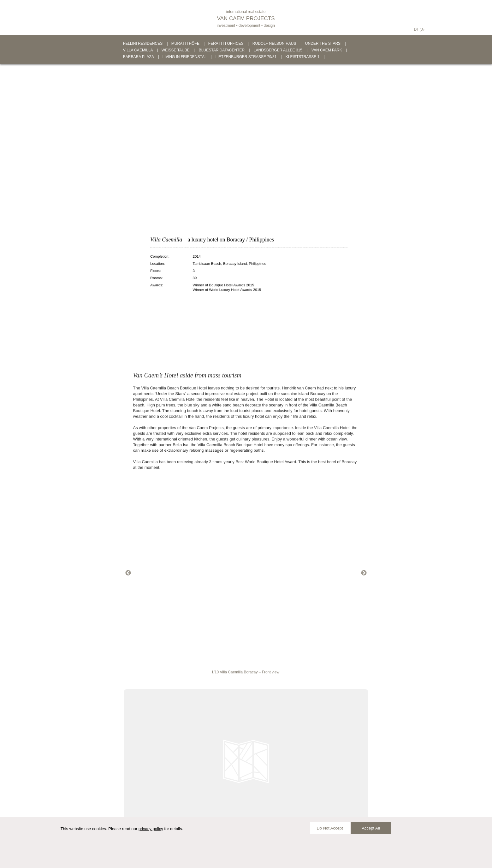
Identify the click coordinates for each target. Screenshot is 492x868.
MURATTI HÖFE (185, 44)
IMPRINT (202, 855)
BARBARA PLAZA (138, 57)
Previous (128, 573)
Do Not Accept (330, 828)
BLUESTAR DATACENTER (222, 50)
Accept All (371, 828)
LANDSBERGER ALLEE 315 (278, 50)
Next (364, 573)
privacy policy (151, 829)
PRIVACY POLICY (232, 855)
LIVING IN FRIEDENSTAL (184, 57)
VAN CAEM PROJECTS (246, 18)
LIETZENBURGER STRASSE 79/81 (246, 57)
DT (416, 29)
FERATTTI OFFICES (226, 44)
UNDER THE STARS (323, 44)
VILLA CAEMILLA (138, 50)
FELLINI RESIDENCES (143, 44)
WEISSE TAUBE (176, 50)
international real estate (246, 12)
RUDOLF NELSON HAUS (274, 44)
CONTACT (178, 855)
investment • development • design (246, 26)
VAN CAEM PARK (327, 50)
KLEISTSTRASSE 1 (302, 57)
